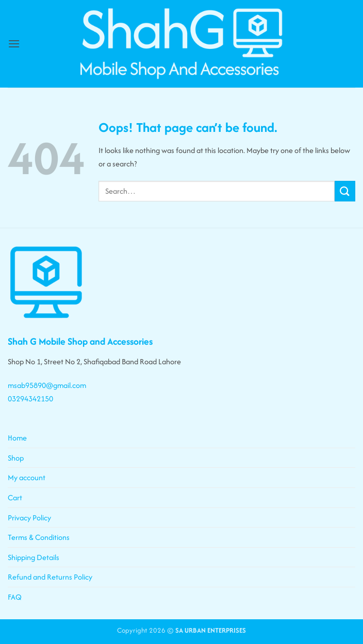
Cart (15, 497)
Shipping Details (34, 557)
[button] (14, 44)
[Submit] (345, 191)
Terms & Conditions (39, 537)
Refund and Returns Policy (50, 577)
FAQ (15, 597)
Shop (16, 458)
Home (17, 438)
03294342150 (30, 399)
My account (27, 477)
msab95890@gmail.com (47, 385)
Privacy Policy (29, 518)
